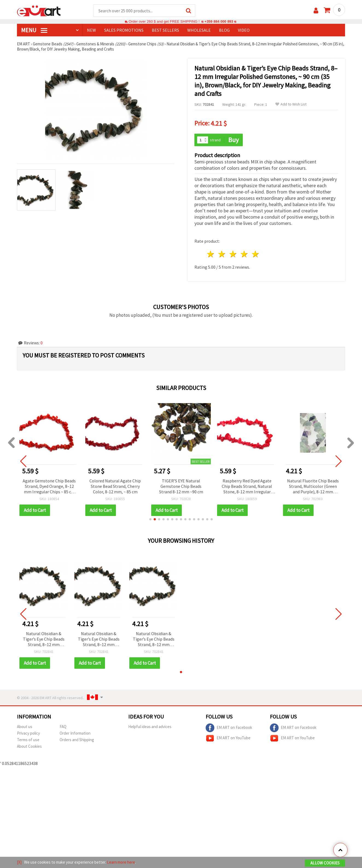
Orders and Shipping (77, 740)
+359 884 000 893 (219, 22)
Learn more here (121, 862)
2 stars (222, 254)
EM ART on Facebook (229, 728)
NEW (91, 30)
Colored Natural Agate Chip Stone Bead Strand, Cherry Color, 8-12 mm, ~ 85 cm (118, 486)
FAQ (63, 727)
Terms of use (28, 740)
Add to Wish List (291, 105)
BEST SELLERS (165, 30)
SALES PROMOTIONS (124, 30)
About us (25, 727)
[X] (19, 862)
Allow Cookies (325, 863)
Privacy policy (28, 733)
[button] (150, 519)
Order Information (75, 733)
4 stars (244, 254)
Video (244, 30)
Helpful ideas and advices (150, 727)
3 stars (233, 254)
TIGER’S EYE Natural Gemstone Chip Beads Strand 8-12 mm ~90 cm (184, 486)
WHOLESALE (199, 30)
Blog (224, 30)
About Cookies (29, 746)
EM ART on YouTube (228, 738)
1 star (211, 254)
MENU (34, 30)
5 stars (256, 254)
